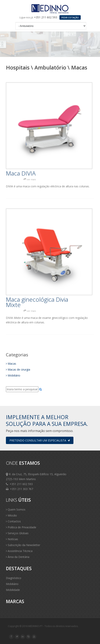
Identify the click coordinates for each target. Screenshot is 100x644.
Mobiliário (13, 375)
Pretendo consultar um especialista (40, 440)
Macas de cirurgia (18, 369)
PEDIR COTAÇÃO (70, 17)
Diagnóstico (14, 578)
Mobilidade (13, 590)
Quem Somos (16, 509)
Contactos (13, 521)
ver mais (31, 179)
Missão (11, 515)
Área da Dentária (18, 557)
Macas (11, 364)
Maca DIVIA (21, 173)
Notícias (12, 539)
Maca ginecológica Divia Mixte (37, 302)
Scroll (92, 636)
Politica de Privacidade (21, 527)
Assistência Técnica (19, 551)
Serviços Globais (17, 533)
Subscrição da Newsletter (23, 545)
